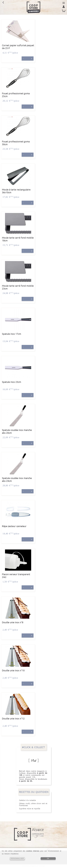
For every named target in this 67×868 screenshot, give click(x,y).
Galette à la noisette (34, 800)
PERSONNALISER (17, 859)
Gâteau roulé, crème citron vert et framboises (34, 804)
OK (48, 859)
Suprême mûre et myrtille (34, 809)
